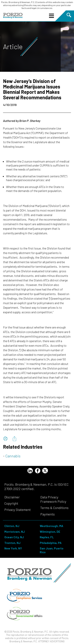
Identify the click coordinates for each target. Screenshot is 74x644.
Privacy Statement (18, 510)
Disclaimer (12, 497)
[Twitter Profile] (45, 471)
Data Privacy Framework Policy (53, 499)
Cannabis (13, 456)
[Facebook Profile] (38, 471)
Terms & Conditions (54, 508)
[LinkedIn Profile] (30, 471)
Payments (48, 514)
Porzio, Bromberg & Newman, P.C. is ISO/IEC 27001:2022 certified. (36, 487)
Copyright (11, 503)
